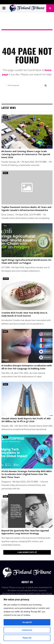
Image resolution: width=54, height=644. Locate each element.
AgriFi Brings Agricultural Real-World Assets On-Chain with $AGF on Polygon (27, 262)
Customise (27, 630)
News (5, 117)
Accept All (27, 622)
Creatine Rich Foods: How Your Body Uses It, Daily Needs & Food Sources (24, 314)
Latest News (9, 108)
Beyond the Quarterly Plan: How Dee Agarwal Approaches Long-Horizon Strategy (25, 532)
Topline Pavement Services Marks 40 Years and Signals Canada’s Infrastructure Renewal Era (26, 209)
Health (6, 279)
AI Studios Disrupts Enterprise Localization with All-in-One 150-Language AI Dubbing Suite (27, 367)
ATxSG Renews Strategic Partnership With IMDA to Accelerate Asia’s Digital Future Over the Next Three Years (27, 474)
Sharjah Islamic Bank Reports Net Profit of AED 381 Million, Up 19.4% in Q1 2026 (26, 420)
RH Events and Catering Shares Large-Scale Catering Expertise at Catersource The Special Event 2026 (26, 154)
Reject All (27, 638)
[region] (27, 619)
